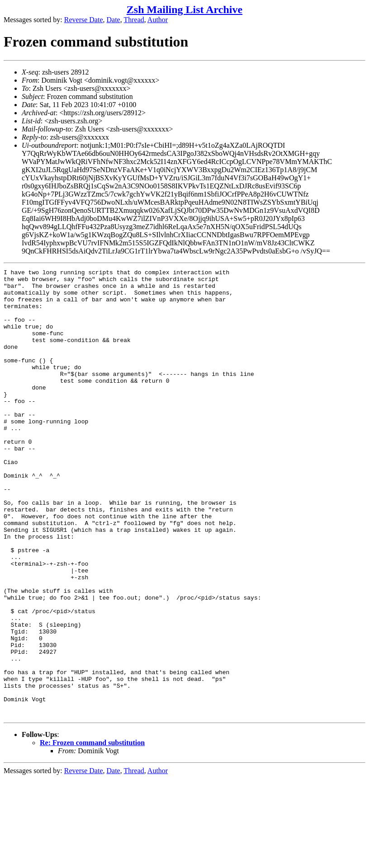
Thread (134, 20)
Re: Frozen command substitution (92, 832)
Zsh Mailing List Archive (184, 9)
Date (114, 20)
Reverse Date (84, 20)
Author (158, 20)
